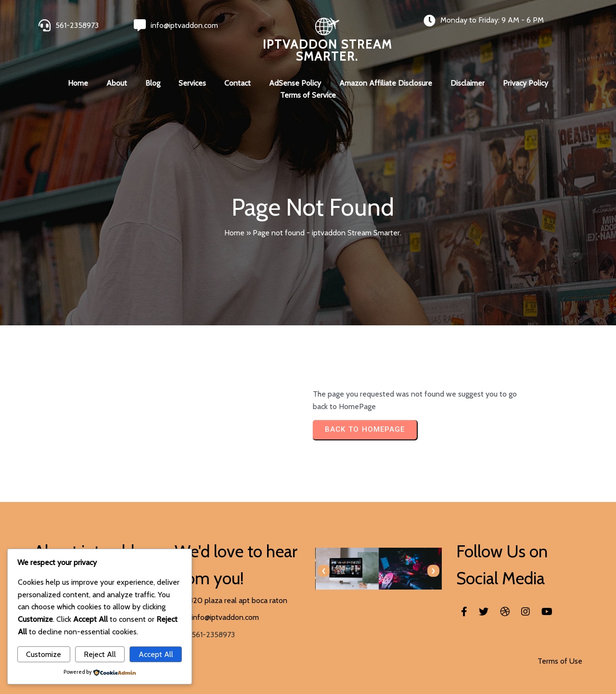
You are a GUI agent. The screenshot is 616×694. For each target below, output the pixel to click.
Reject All (100, 654)
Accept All (156, 654)
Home (234, 233)
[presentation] (324, 571)
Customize (44, 654)
